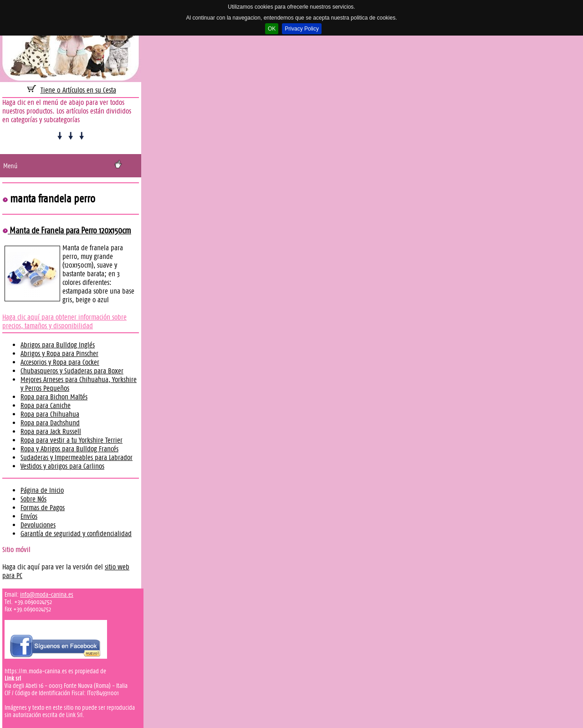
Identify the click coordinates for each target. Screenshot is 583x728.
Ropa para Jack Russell (51, 431)
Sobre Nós (33, 499)
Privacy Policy (302, 29)
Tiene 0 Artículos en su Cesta (78, 90)
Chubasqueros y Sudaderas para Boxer (72, 371)
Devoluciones (38, 525)
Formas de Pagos (43, 508)
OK (272, 29)
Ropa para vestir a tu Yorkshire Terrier (72, 440)
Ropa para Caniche (46, 405)
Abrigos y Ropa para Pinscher (59, 354)
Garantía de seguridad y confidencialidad (76, 534)
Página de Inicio (42, 490)
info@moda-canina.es (47, 594)
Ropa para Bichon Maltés (54, 397)
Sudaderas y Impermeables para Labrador (77, 457)
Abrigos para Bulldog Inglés (58, 345)
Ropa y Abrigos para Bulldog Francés (69, 449)
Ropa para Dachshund (50, 423)
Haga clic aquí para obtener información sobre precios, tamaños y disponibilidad (64, 321)
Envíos (29, 516)
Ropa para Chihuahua (50, 414)
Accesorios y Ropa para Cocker (60, 362)
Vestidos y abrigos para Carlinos (62, 466)
